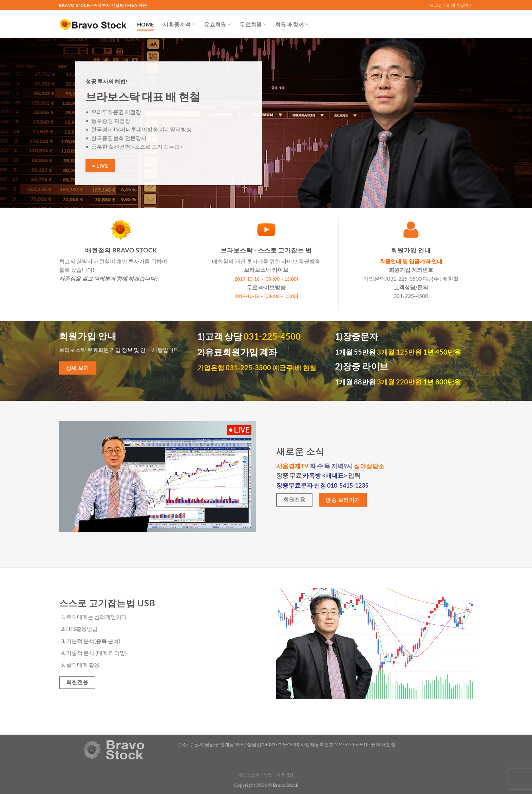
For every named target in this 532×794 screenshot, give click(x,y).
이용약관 (285, 775)
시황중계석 (179, 24)
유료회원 (217, 24)
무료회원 (253, 24)
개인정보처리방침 (255, 775)
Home (146, 24)
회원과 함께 (292, 24)
